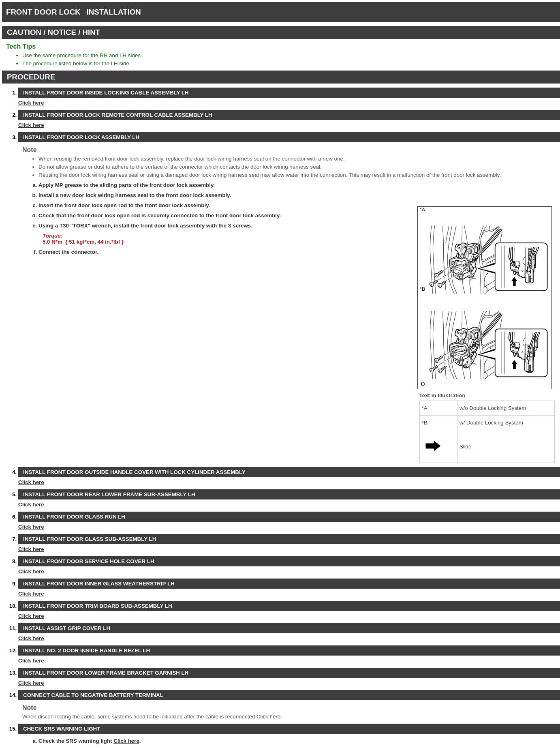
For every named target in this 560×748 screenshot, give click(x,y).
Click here (31, 103)
